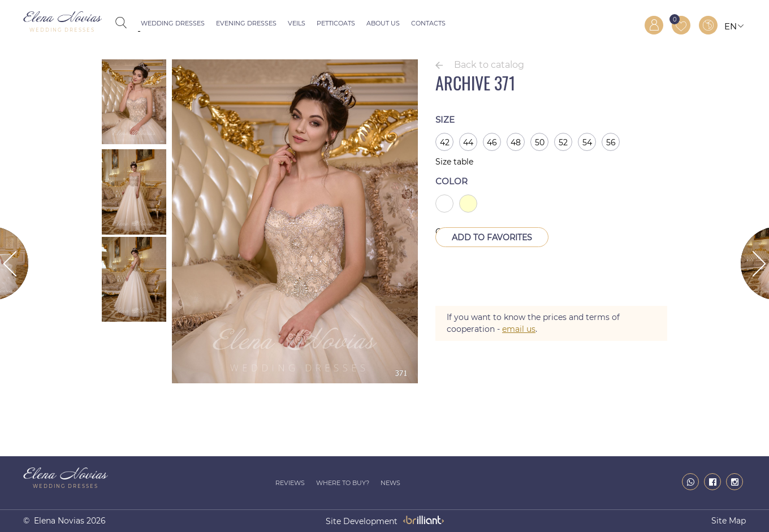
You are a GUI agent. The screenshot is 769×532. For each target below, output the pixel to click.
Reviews (290, 483)
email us (519, 329)
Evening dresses (246, 23)
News (390, 483)
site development (362, 521)
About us (383, 23)
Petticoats (336, 23)
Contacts (428, 23)
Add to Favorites (492, 237)
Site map (729, 521)
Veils (297, 23)
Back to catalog (489, 65)
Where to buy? (343, 483)
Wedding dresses (173, 23)
